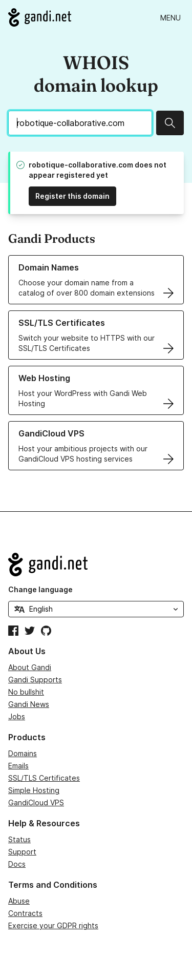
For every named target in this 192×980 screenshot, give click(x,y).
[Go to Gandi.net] (40, 17)
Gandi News (29, 704)
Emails (18, 766)
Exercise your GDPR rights (53, 925)
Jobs (17, 716)
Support (22, 852)
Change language (40, 589)
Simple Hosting (34, 790)
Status (19, 839)
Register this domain (72, 196)
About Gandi (30, 667)
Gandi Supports (35, 680)
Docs (17, 864)
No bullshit (26, 692)
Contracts (25, 913)
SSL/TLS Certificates (44, 778)
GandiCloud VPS (36, 802)
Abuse (19, 901)
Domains (23, 753)
